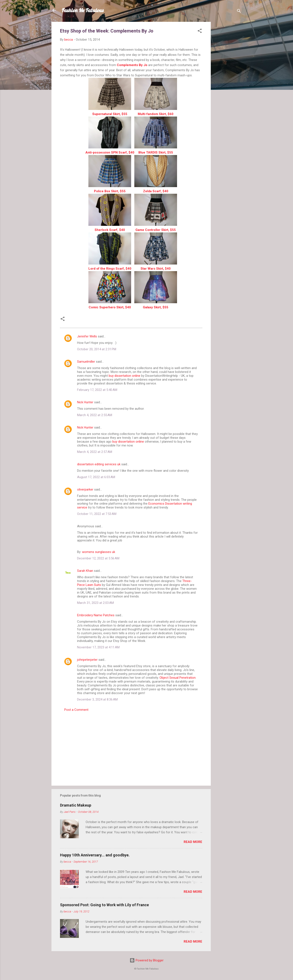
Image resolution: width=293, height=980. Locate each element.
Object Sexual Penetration (178, 678)
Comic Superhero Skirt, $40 (110, 307)
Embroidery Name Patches (96, 615)
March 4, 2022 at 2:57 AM (95, 452)
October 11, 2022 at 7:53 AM (97, 514)
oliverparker (85, 489)
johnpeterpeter (87, 660)
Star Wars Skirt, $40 (156, 269)
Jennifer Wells (87, 336)
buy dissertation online (125, 376)
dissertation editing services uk (99, 464)
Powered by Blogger (147, 960)
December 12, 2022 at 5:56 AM (98, 558)
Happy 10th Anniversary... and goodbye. (95, 855)
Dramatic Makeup (76, 805)
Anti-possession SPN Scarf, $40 (110, 152)
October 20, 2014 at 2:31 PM (97, 349)
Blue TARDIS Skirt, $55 (156, 152)
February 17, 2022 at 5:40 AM (97, 390)
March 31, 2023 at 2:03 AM (95, 603)
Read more (193, 842)
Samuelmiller (86, 362)
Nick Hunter (85, 402)
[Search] (239, 12)
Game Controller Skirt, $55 (156, 230)
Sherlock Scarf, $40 (110, 230)
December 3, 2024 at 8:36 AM (97, 699)
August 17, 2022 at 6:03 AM (96, 477)
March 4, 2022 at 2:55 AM (95, 415)
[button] (200, 32)
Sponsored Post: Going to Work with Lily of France (104, 905)
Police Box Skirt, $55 (110, 191)
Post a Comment (76, 710)
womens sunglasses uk (99, 552)
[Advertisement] (228, 86)
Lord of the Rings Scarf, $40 (110, 269)
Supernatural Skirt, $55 (110, 114)
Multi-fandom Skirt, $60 (156, 114)
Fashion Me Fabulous (83, 10)
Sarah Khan (85, 571)
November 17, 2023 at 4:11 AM (98, 647)
